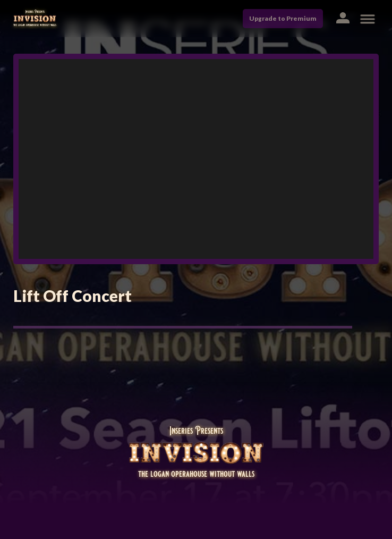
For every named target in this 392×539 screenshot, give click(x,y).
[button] (343, 19)
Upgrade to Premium (283, 18)
